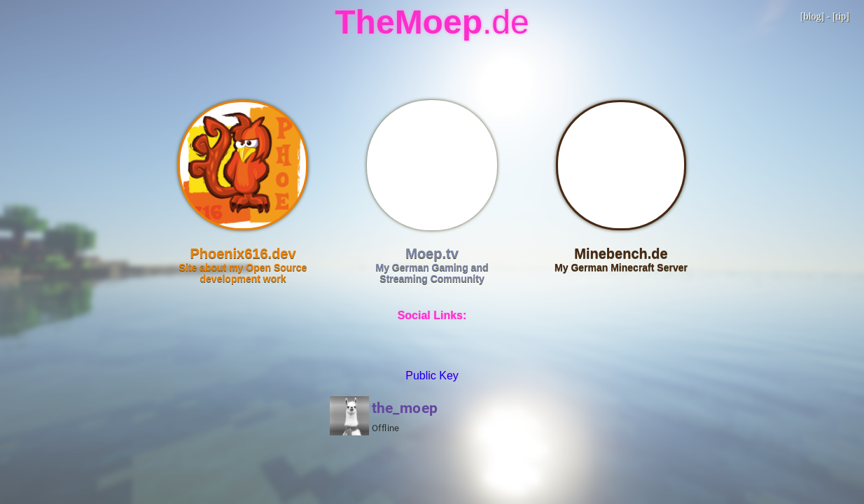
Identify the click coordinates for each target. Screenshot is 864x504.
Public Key (432, 376)
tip (841, 16)
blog (813, 16)
